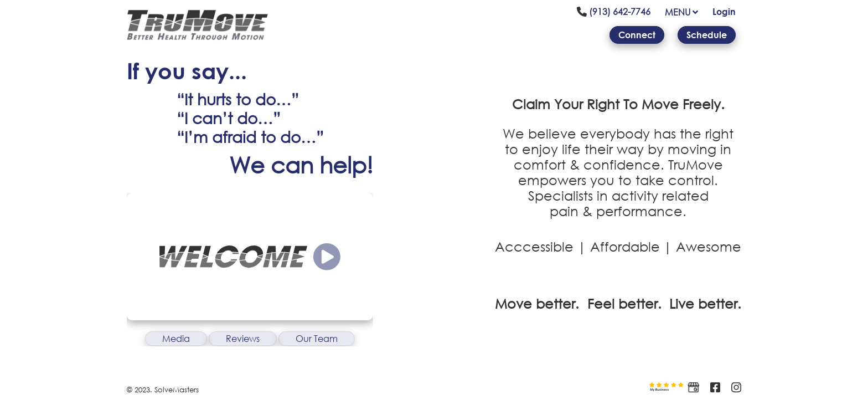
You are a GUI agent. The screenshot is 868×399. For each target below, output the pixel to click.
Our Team (317, 339)
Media (176, 339)
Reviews (243, 339)
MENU (681, 12)
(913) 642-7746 (614, 12)
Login (724, 12)
